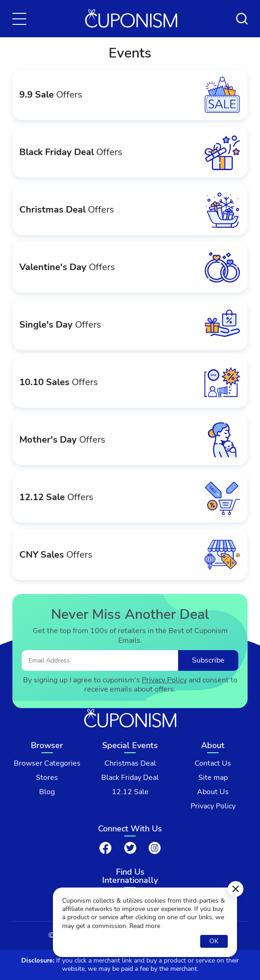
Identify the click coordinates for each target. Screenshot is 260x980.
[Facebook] (105, 848)
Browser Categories (47, 764)
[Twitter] (130, 848)
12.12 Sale (130, 792)
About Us (213, 792)
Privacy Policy (164, 680)
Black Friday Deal (130, 778)
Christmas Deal (130, 764)
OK (214, 941)
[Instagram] (155, 848)
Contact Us (213, 764)
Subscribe (208, 660)
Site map (213, 778)
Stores (47, 778)
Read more (145, 926)
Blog (47, 792)
